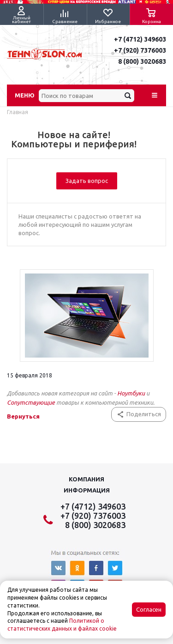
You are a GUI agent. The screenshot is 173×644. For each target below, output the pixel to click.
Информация (87, 490)
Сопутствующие (32, 402)
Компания (86, 479)
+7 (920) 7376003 (140, 50)
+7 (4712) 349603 (140, 39)
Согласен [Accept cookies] (149, 610)
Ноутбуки (131, 393)
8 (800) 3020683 (142, 61)
